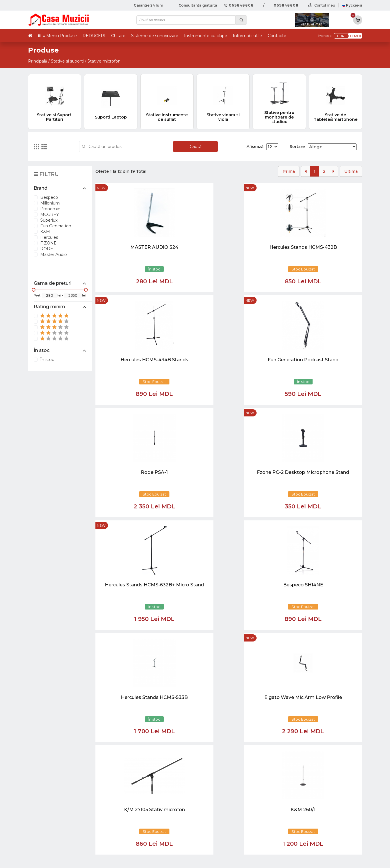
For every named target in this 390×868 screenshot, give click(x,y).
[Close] (212, 741)
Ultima (351, 171)
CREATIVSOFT (348, 860)
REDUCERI (94, 36)
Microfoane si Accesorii (304, 809)
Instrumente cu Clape (303, 790)
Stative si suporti (67, 61)
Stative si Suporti (297, 840)
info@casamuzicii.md (55, 700)
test (219, 797)
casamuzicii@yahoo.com (58, 695)
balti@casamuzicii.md (55, 705)
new (101, 188)
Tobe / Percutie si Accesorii (308, 784)
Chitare (118, 36)
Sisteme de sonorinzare (155, 36)
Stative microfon (104, 61)
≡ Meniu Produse (60, 36)
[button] (149, 714)
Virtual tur (226, 784)
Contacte (277, 36)
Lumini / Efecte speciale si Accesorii (317, 822)
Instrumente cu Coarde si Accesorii (317, 797)
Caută (196, 147)
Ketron (223, 790)
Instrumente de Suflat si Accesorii (315, 803)
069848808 (239, 5)
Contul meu (325, 5)
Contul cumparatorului (240, 815)
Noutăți (223, 778)
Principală (38, 61)
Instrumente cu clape (206, 36)
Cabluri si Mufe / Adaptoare (309, 828)
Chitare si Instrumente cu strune (314, 778)
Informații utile (247, 36)
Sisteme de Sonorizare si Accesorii (316, 815)
